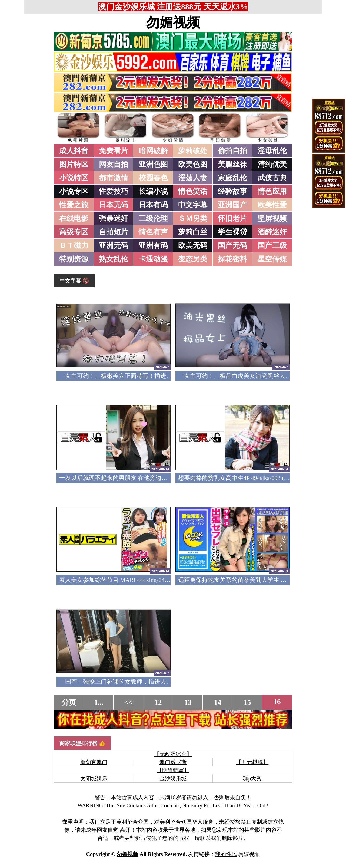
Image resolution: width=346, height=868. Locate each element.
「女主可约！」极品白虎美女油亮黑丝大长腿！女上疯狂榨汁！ (261, 376)
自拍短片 (114, 232)
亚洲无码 (114, 245)
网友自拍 (114, 164)
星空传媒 (272, 259)
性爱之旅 (74, 205)
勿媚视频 (173, 22)
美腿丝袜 (232, 164)
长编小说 (153, 191)
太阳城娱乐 (94, 778)
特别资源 (74, 259)
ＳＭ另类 (193, 218)
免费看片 (114, 151)
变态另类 (193, 259)
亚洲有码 (153, 245)
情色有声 (153, 232)
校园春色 (153, 178)
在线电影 (74, 218)
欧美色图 (193, 164)
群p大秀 (252, 778)
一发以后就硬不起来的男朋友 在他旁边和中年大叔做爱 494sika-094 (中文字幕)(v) (165, 478)
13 (188, 702)
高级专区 (74, 232)
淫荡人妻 (193, 178)
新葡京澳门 (94, 762)
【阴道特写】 (173, 770)
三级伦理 (153, 218)
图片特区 (74, 164)
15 (247, 702)
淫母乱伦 (272, 151)
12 (158, 702)
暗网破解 (153, 151)
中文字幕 (193, 205)
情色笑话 (193, 191)
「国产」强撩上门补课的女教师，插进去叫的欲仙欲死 (131, 682)
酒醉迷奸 (272, 232)
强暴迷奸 (114, 218)
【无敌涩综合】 (173, 754)
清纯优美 (272, 164)
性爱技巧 (114, 191)
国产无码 (232, 245)
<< (129, 702)
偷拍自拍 (232, 151)
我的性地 (226, 854)
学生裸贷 (232, 232)
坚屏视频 (272, 218)
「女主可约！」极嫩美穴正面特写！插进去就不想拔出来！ (137, 376)
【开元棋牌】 (252, 762)
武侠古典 (272, 178)
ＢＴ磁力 (74, 245)
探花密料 (232, 259)
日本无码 (114, 205)
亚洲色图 (153, 164)
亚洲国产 (232, 205)
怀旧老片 (232, 218)
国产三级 (272, 245)
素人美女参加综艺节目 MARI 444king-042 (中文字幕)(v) (132, 580)
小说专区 (74, 191)
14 (218, 702)
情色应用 (272, 191)
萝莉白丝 (193, 232)
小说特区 (74, 178)
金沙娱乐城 (173, 778)
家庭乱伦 (232, 178)
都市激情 (114, 178)
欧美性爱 (272, 205)
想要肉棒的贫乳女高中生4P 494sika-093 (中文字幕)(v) (247, 478)
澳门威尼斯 (173, 762)
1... (99, 702)
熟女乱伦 (114, 259)
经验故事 (232, 191)
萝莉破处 (193, 151)
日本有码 (153, 205)
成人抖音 (74, 151)
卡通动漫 (153, 259)
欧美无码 (193, 245)
